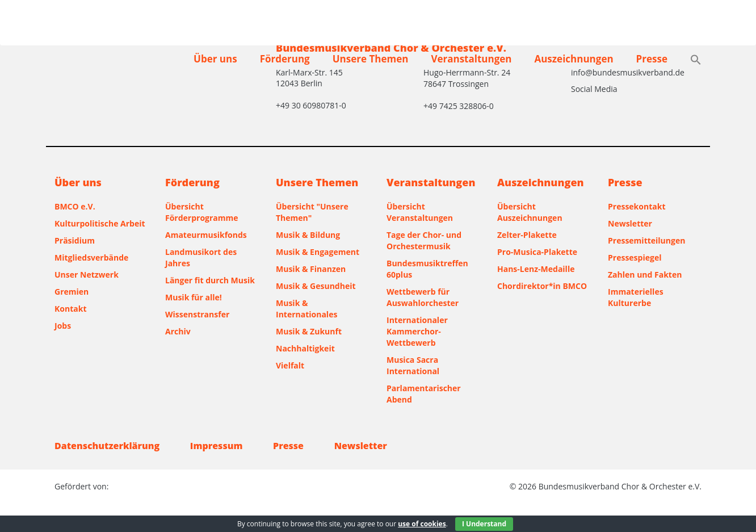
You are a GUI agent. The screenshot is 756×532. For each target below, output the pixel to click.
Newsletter (630, 223)
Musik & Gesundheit (316, 286)
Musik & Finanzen (311, 269)
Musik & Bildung (308, 235)
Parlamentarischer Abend (424, 394)
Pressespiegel (635, 257)
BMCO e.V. (75, 206)
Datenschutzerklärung (107, 446)
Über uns (215, 59)
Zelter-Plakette (527, 235)
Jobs (63, 326)
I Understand (484, 524)
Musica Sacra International (413, 365)
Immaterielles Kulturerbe (636, 297)
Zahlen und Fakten (645, 275)
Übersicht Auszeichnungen (530, 212)
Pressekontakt (637, 206)
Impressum (217, 446)
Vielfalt (290, 365)
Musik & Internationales (306, 309)
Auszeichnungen (574, 59)
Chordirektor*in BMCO (542, 286)
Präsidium (75, 240)
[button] (696, 61)
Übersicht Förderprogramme (202, 212)
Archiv (178, 331)
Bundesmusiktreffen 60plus (427, 269)
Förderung (285, 59)
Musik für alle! (194, 297)
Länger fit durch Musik (210, 280)
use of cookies (422, 524)
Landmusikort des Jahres (201, 257)
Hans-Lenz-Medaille (536, 269)
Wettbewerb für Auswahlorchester (423, 297)
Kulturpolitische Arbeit (100, 223)
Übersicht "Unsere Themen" (312, 212)
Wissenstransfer (197, 314)
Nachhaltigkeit (305, 348)
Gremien (72, 292)
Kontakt (70, 309)
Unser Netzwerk (87, 275)
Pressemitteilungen (646, 240)
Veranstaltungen (471, 59)
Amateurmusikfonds (206, 235)
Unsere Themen (371, 59)
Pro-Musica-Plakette (537, 252)
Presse (652, 59)
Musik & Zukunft (309, 331)
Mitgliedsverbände (91, 257)
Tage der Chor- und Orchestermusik (424, 240)
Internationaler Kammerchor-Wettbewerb (417, 331)
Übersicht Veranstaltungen (420, 212)
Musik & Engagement (318, 252)
